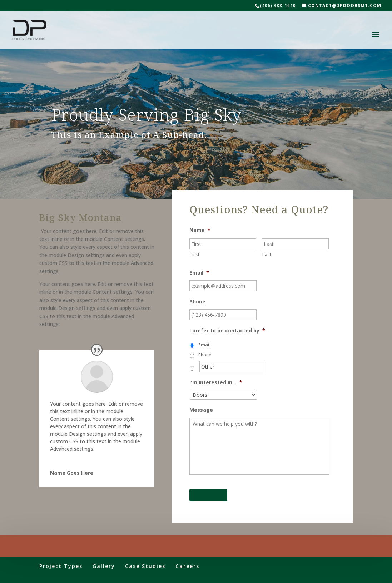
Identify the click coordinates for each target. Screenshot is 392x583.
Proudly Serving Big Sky (146, 114)
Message (201, 410)
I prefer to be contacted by (227, 331)
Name (200, 230)
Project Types (61, 566)
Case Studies (145, 566)
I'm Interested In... (216, 382)
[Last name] (295, 244)
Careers (187, 566)
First (195, 254)
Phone (197, 302)
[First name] (223, 244)
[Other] (232, 367)
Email (199, 273)
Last (267, 254)
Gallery (104, 566)
